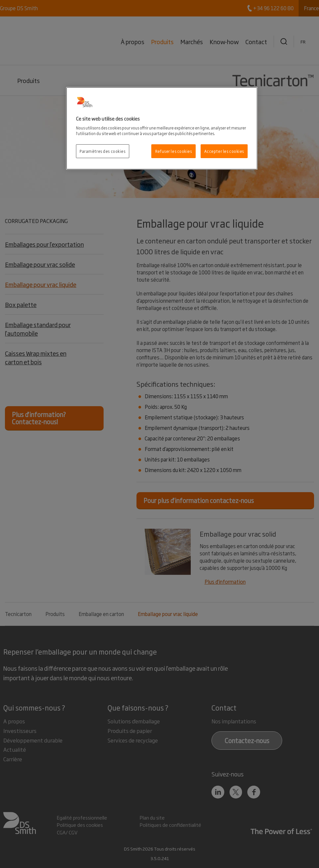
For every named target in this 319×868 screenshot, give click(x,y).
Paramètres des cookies (103, 151)
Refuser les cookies (174, 151)
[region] (162, 128)
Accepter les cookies (224, 151)
